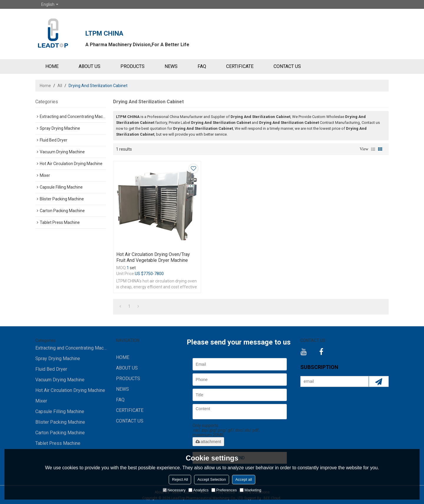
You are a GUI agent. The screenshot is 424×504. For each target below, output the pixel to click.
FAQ (202, 66)
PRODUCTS (132, 66)
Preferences (224, 490)
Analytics (198, 490)
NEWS (171, 66)
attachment (208, 442)
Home (45, 86)
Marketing (250, 490)
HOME (52, 66)
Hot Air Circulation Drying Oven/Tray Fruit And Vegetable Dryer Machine (153, 257)
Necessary (174, 490)
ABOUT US (90, 66)
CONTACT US (287, 66)
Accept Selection (212, 479)
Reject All (180, 479)
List (373, 149)
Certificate (240, 66)
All (60, 86)
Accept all (244, 479)
